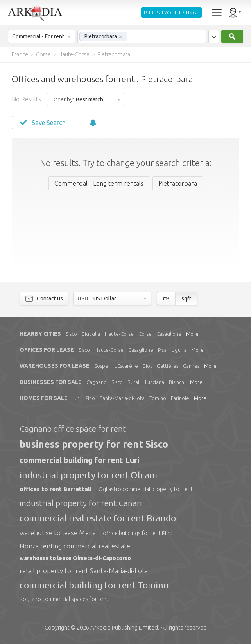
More (192, 334)
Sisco (71, 334)
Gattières (168, 366)
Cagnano (97, 382)
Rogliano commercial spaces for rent (64, 599)
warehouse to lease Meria (58, 533)
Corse (145, 334)
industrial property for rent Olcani (88, 475)
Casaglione (169, 334)
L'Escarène (126, 366)
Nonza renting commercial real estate (75, 546)
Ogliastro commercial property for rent (146, 489)
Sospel (102, 366)
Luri (76, 398)
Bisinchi (177, 382)
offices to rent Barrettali (56, 489)
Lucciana (155, 382)
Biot (147, 366)
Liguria (179, 350)
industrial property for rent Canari (81, 503)
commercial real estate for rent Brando (98, 518)
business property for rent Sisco (94, 444)
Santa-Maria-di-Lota (122, 398)
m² (166, 298)
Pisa (162, 350)
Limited (124, 627)
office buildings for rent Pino (138, 533)
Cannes (191, 366)
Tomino (158, 398)
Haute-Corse (119, 334)
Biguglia (91, 334)
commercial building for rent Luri (79, 460)
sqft (186, 298)
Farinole (180, 398)
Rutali (134, 382)
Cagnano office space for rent (73, 429)
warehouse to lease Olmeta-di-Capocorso (75, 558)
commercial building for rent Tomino (94, 585)
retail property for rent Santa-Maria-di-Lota (84, 571)
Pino (90, 398)
